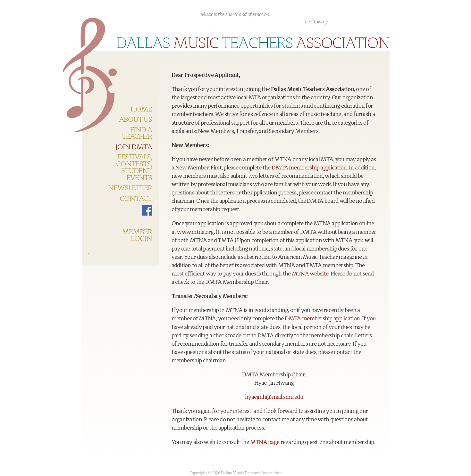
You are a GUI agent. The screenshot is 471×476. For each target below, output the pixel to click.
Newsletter (130, 188)
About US (136, 120)
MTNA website (310, 274)
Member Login (137, 236)
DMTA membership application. (310, 168)
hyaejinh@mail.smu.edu (274, 397)
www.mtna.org (195, 232)
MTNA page (265, 442)
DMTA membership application (322, 319)
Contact (136, 199)
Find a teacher (137, 133)
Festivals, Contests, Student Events (134, 168)
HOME (141, 110)
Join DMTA (134, 147)
